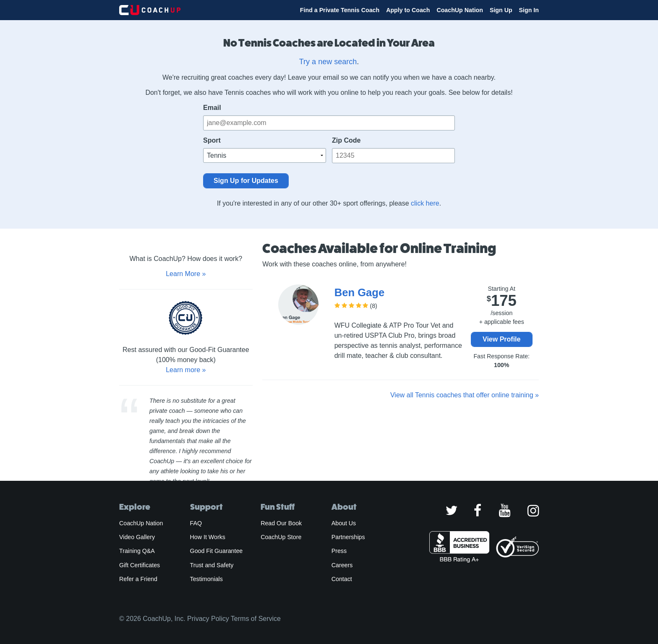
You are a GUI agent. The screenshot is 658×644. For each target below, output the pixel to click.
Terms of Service (256, 619)
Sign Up (501, 10)
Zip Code (346, 140)
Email (212, 108)
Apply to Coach (408, 10)
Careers (342, 565)
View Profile (501, 339)
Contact (342, 579)
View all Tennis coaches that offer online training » (465, 395)
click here (425, 203)
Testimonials (206, 579)
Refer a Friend (138, 579)
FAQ (196, 523)
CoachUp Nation (460, 10)
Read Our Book (281, 523)
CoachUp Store (281, 537)
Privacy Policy (208, 619)
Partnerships (348, 537)
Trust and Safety (212, 565)
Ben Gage (360, 292)
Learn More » (186, 274)
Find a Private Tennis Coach (340, 10)
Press (339, 551)
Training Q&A (137, 551)
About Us (344, 523)
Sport (212, 140)
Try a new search (328, 62)
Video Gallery (137, 537)
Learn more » (186, 370)
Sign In (529, 10)
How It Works (208, 537)
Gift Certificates (140, 565)
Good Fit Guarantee (217, 551)
